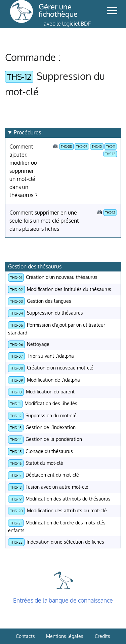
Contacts (25, 636)
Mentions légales (65, 636)
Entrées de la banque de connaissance (63, 600)
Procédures (27, 132)
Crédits (102, 636)
